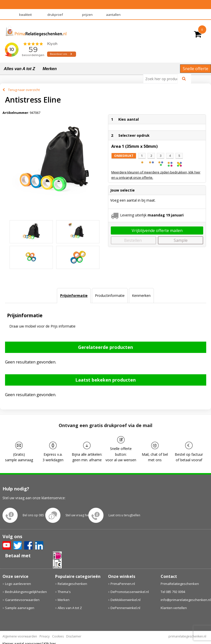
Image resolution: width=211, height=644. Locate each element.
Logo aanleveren (18, 584)
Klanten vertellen (174, 608)
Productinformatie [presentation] (110, 295)
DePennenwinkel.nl (125, 608)
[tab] (74, 296)
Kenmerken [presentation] (141, 295)
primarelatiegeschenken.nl (187, 636)
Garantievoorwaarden (22, 600)
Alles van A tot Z (19, 69)
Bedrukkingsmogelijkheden (26, 592)
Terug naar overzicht (24, 90)
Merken (50, 69)
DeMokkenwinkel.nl (126, 600)
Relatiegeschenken (72, 584)
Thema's (64, 592)
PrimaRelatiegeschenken (180, 584)
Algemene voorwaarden (20, 636)
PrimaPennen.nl (123, 584)
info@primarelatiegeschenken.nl (185, 600)
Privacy (45, 636)
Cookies (58, 636)
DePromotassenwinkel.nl (130, 592)
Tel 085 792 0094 (173, 592)
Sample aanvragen (20, 608)
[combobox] (162, 79)
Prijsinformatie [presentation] (74, 295)
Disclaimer (74, 636)
